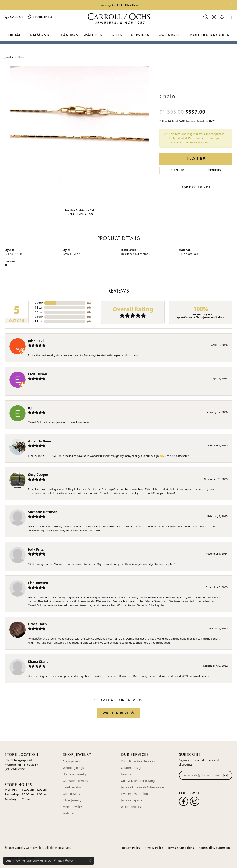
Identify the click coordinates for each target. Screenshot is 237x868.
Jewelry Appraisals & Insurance (142, 787)
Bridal (14, 35)
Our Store (169, 35)
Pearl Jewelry (72, 787)
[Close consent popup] (90, 861)
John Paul (36, 341)
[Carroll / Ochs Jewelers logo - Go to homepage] (119, 19)
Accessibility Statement (214, 848)
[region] (80, 135)
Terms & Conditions (181, 848)
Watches (69, 813)
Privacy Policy (154, 848)
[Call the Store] (15, 769)
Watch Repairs (131, 807)
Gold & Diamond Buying (138, 781)
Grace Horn (37, 624)
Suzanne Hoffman (43, 512)
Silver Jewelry (72, 800)
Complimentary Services (138, 761)
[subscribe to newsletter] (226, 775)
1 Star (39, 321)
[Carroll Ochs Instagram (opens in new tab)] (195, 801)
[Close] (231, 5)
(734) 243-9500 (80, 214)
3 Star (39, 312)
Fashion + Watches (82, 35)
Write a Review (118, 713)
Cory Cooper (38, 475)
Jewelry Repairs (131, 800)
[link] (14, 17)
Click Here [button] (132, 5)
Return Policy (131, 848)
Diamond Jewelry (75, 774)
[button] (206, 17)
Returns (215, 170)
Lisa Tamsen (38, 583)
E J (30, 408)
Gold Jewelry (71, 794)
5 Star (39, 303)
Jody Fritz (36, 549)
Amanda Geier (40, 441)
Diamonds (41, 35)
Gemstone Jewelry (75, 781)
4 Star (39, 308)
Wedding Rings (73, 768)
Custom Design (132, 768)
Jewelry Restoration (134, 794)
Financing (128, 774)
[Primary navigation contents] (118, 35)
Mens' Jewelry (72, 807)
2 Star (39, 317)
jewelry (9, 57)
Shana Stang (38, 661)
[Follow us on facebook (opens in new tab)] (184, 801)
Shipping (178, 170)
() (89, 303)
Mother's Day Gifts (209, 35)
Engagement (72, 761)
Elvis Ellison (37, 374)
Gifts (117, 35)
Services (140, 35)
